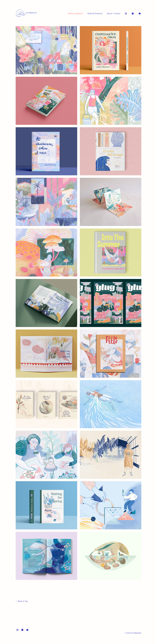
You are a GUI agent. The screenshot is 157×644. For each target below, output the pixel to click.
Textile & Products (95, 13)
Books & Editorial (75, 13)
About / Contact (114, 13)
